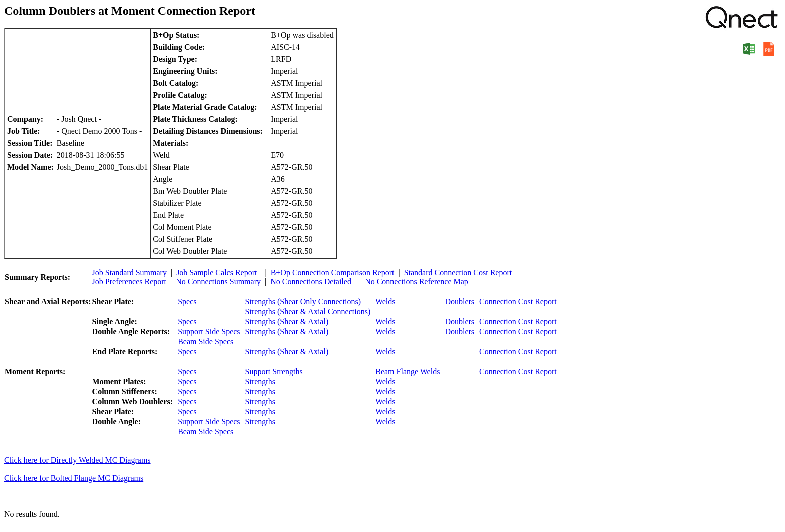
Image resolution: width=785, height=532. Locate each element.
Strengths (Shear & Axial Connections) (308, 312)
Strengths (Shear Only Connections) (303, 302)
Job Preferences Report (129, 282)
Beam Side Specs (206, 342)
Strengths (260, 382)
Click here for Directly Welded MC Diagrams (77, 460)
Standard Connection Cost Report (458, 273)
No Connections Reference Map (417, 282)
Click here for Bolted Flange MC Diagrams (74, 478)
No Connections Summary (218, 282)
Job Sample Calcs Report (219, 273)
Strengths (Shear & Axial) (287, 322)
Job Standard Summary (129, 273)
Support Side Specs (209, 332)
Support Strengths (274, 372)
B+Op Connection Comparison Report (333, 273)
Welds (385, 302)
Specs (187, 302)
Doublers (459, 302)
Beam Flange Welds (408, 372)
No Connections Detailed (313, 282)
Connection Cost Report (518, 302)
